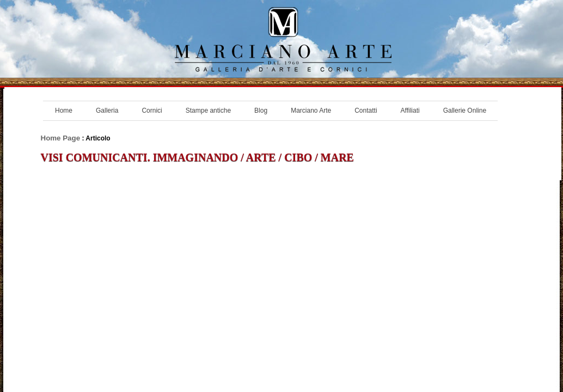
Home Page (61, 138)
